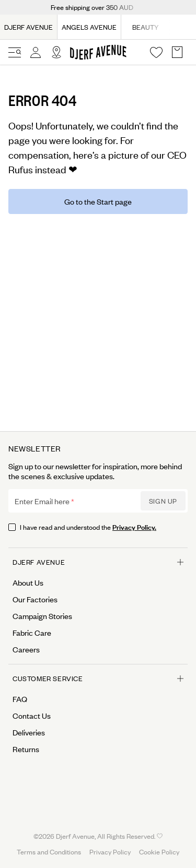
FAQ (20, 699)
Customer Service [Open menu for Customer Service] (98, 678)
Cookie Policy (159, 852)
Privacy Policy (110, 852)
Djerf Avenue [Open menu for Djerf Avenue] (98, 562)
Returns (26, 749)
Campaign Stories (42, 616)
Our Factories (35, 599)
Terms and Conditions (49, 852)
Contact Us (32, 716)
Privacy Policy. (134, 526)
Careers (26, 649)
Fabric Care (32, 633)
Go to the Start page (98, 201)
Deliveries (29, 732)
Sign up (163, 501)
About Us (28, 582)
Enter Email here (42, 501)
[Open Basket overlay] (177, 52)
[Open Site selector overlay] (56, 52)
